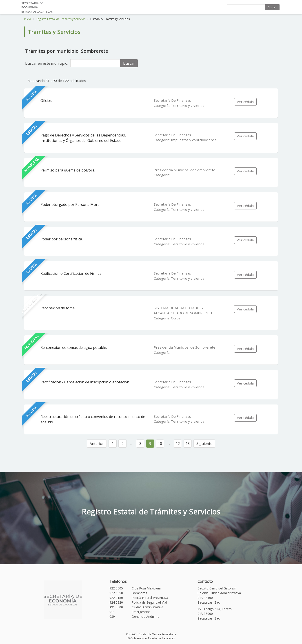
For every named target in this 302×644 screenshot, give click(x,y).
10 (160, 444)
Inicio (28, 19)
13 (188, 444)
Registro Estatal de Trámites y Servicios (61, 19)
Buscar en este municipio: (47, 63)
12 (178, 444)
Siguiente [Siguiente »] (204, 444)
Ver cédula (245, 102)
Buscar (272, 7)
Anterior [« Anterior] (97, 444)
